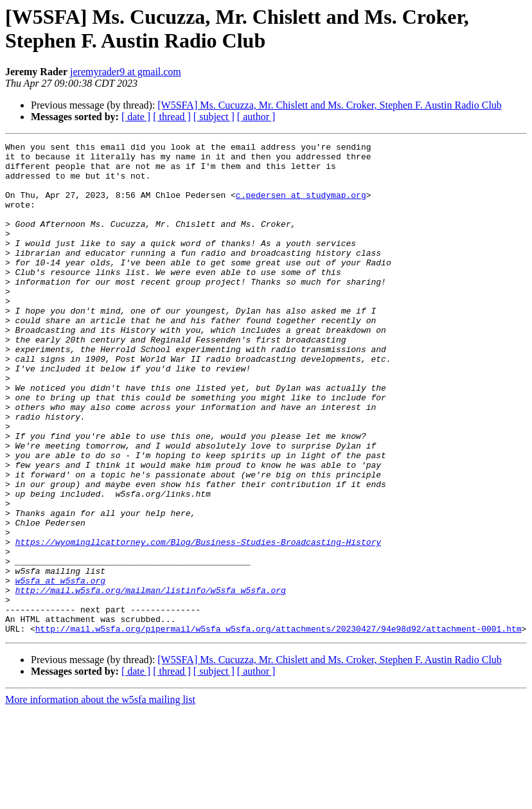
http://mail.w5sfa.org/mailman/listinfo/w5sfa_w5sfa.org (151, 680)
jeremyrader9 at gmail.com (126, 72)
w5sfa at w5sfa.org (60, 669)
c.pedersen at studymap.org (301, 206)
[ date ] (136, 117)
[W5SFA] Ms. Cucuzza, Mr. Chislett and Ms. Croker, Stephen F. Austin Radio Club (330, 105)
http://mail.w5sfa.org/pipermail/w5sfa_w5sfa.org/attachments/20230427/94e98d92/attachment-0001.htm (279, 727)
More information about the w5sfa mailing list (100, 798)
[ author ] (256, 117)
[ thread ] (172, 117)
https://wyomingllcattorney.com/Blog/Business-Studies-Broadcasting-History (198, 623)
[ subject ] (214, 117)
